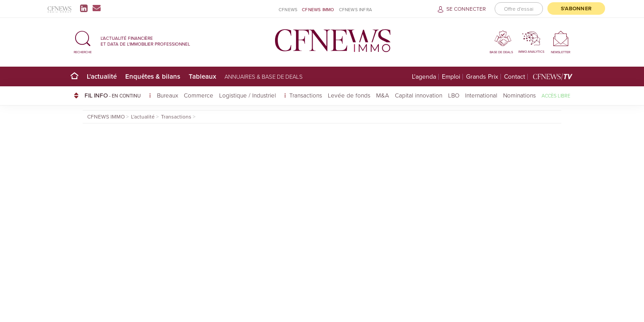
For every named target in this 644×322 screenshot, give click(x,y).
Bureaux (167, 95)
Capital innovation (419, 95)
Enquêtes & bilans (153, 76)
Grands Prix (482, 77)
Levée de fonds (349, 95)
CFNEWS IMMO (318, 10)
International (481, 95)
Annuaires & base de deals (264, 76)
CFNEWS (288, 10)
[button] (83, 41)
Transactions (306, 95)
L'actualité (102, 76)
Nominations (519, 95)
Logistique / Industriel (248, 95)
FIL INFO (118, 95)
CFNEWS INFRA (356, 10)
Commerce (199, 95)
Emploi (451, 77)
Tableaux (202, 76)
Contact (515, 77)
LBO (454, 95)
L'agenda (424, 77)
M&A (383, 95)
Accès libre (556, 95)
